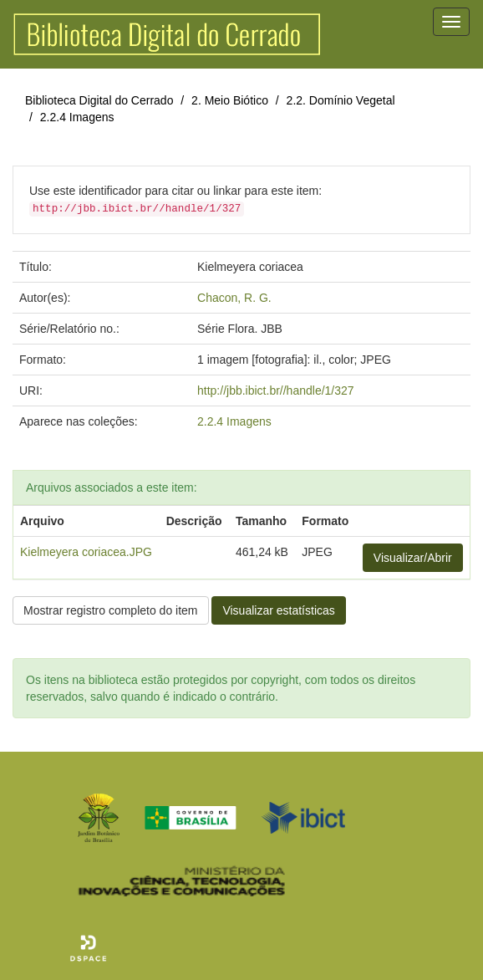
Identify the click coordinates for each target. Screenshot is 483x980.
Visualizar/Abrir (413, 558)
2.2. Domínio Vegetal (341, 100)
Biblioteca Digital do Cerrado (99, 100)
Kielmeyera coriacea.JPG (86, 552)
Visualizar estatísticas (278, 610)
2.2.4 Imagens (77, 117)
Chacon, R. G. (234, 298)
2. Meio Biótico (230, 100)
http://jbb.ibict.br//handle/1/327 (276, 390)
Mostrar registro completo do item (111, 610)
